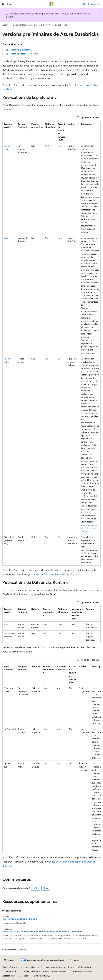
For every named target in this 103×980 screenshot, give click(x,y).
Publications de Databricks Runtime (21, 54)
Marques (24, 976)
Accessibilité (8, 976)
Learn (6, 25)
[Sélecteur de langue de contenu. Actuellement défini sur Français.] (9, 960)
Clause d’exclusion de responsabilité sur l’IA (22, 967)
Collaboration (85, 967)
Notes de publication (59, 25)
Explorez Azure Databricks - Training (20, 919)
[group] (51, 758)
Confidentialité (9, 971)
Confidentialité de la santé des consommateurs (43, 971)
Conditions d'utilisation (81, 971)
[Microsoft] (51, 4)
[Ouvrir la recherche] (84, 4)
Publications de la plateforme (18, 50)
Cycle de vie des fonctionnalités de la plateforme (52, 574)
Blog (70, 967)
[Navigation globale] (3, 4)
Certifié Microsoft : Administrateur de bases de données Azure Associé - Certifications (43, 932)
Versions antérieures (55, 967)
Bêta (6, 238)
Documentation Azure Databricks (28, 25)
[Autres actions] (98, 25)
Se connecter (94, 4)
